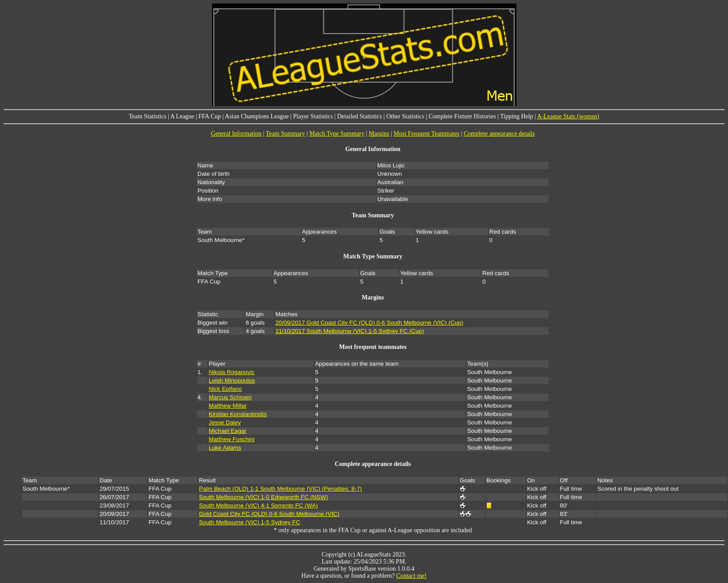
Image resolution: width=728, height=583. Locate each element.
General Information (236, 134)
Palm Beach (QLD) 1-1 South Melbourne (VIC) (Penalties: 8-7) (280, 489)
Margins (379, 134)
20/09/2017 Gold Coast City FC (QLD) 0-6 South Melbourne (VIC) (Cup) (369, 323)
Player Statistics (313, 116)
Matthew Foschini (232, 439)
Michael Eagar (228, 431)
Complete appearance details (499, 134)
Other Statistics (405, 116)
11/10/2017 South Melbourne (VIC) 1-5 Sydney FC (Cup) (349, 331)
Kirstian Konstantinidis (238, 414)
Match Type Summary (337, 134)
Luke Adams (225, 448)
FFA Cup (210, 116)
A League (182, 116)
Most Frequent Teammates (427, 134)
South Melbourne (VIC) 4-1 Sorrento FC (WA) (258, 505)
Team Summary (286, 134)
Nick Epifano (226, 389)
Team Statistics (147, 116)
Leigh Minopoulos (232, 380)
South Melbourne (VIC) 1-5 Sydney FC (249, 522)
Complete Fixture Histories (462, 116)
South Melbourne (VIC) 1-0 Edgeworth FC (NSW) (263, 497)
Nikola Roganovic (232, 372)
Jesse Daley (225, 422)
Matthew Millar (228, 406)
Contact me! (411, 576)
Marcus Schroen (230, 397)
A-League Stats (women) (568, 116)
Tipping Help (517, 116)
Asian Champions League (257, 116)
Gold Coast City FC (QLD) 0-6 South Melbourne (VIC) (269, 514)
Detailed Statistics (359, 116)
